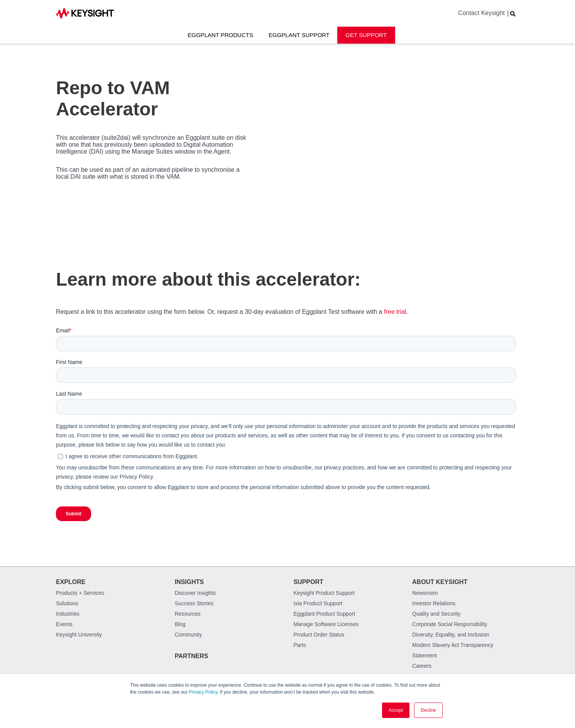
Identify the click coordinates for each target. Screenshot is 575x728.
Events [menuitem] (64, 624)
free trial (395, 312)
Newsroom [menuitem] (425, 593)
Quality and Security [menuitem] (436, 614)
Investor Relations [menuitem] (434, 603)
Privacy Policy (203, 692)
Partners (192, 656)
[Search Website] (513, 14)
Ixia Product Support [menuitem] (318, 603)
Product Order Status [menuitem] (319, 635)
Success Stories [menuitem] (194, 603)
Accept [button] (396, 710)
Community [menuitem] (189, 635)
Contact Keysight (481, 13)
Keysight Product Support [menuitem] (324, 593)
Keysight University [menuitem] (79, 635)
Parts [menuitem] (300, 645)
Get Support (366, 35)
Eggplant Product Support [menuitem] (324, 614)
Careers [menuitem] (422, 666)
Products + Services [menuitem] (80, 593)
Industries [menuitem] (68, 614)
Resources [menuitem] (188, 614)
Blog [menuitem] (180, 624)
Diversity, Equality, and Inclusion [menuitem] (451, 635)
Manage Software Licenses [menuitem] (326, 624)
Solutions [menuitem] (67, 603)
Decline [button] (428, 710)
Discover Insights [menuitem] (195, 593)
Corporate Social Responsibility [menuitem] (450, 624)
